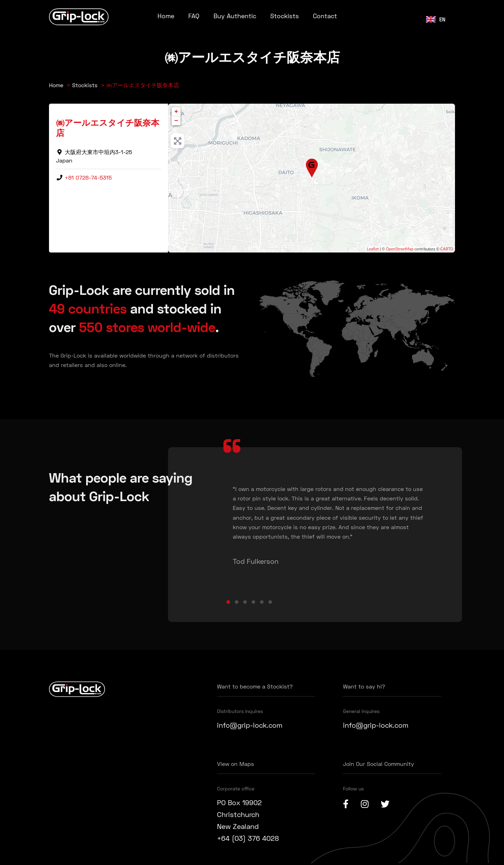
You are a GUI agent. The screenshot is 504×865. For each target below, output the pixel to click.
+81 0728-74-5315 (88, 177)
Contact (325, 16)
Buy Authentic (235, 16)
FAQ (194, 16)
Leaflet (373, 249)
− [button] (176, 121)
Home (166, 16)
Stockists (285, 16)
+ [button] (176, 112)
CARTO (447, 249)
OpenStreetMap (400, 249)
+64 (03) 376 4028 (248, 838)
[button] (228, 602)
